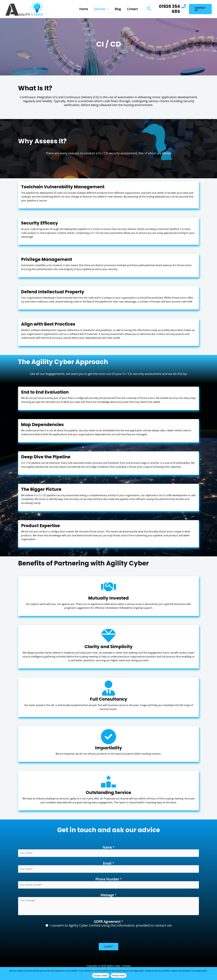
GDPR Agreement (108, 922)
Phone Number (109, 880)
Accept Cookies (101, 976)
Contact (132, 9)
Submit (108, 947)
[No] (213, 974)
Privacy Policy (119, 976)
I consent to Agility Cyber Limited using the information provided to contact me (111, 926)
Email (108, 864)
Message (108, 896)
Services (101, 9)
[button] (107, 9)
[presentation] (41, 938)
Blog (118, 9)
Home (84, 9)
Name (109, 847)
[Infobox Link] (170, 9)
